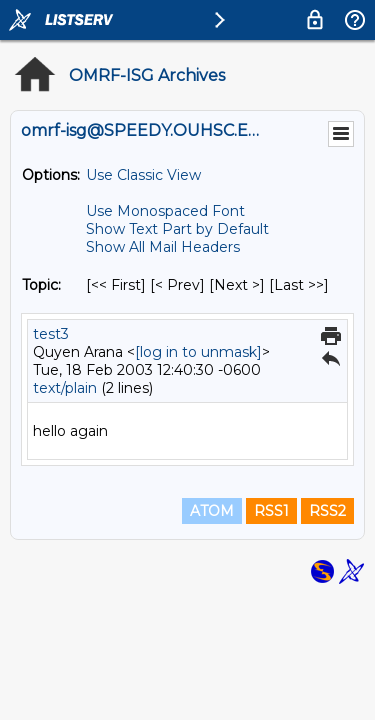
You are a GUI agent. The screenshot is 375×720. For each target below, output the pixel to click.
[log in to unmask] (198, 352)
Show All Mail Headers (163, 247)
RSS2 (327, 511)
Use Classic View (143, 175)
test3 (51, 334)
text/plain (65, 388)
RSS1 (271, 511)
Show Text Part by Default (177, 229)
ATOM (212, 511)
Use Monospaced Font (165, 211)
